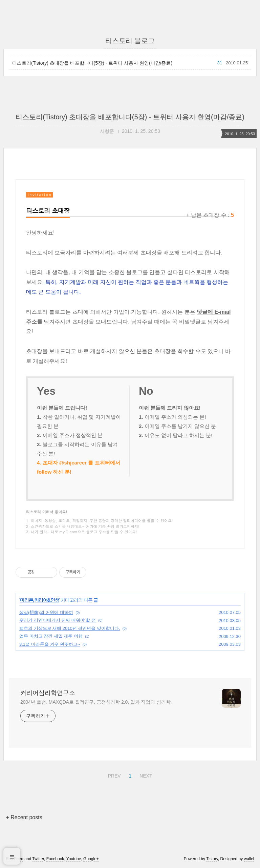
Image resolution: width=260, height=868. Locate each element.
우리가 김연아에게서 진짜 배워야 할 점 (58, 620)
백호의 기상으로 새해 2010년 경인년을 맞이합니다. (70, 628)
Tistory (212, 859)
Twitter (38, 859)
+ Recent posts (24, 817)
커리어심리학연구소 (48, 693)
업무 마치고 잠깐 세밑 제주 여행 (51, 636)
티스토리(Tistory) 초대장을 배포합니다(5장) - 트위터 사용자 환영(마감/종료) (92, 63)
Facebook (55, 859)
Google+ (91, 859)
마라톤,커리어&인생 (40, 600)
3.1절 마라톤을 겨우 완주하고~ (50, 644)
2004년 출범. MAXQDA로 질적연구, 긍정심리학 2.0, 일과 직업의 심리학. (96, 702)
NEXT (145, 775)
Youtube (74, 859)
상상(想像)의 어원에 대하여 (46, 612)
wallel (249, 859)
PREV (113, 775)
